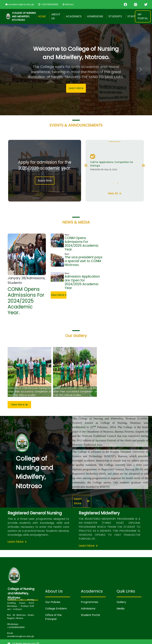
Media (121, 609)
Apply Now (45, 180)
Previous (86, 166)
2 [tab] (118, 183)
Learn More (76, 88)
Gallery (121, 602)
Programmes (90, 602)
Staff (131, 16)
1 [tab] (113, 183)
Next (143, 166)
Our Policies (53, 602)
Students (115, 16)
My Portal (143, 16)
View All (115, 193)
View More (59, 295)
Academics (74, 16)
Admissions (95, 16)
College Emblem (56, 609)
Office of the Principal (53, 617)
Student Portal (90, 615)
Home (42, 16)
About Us (56, 16)
